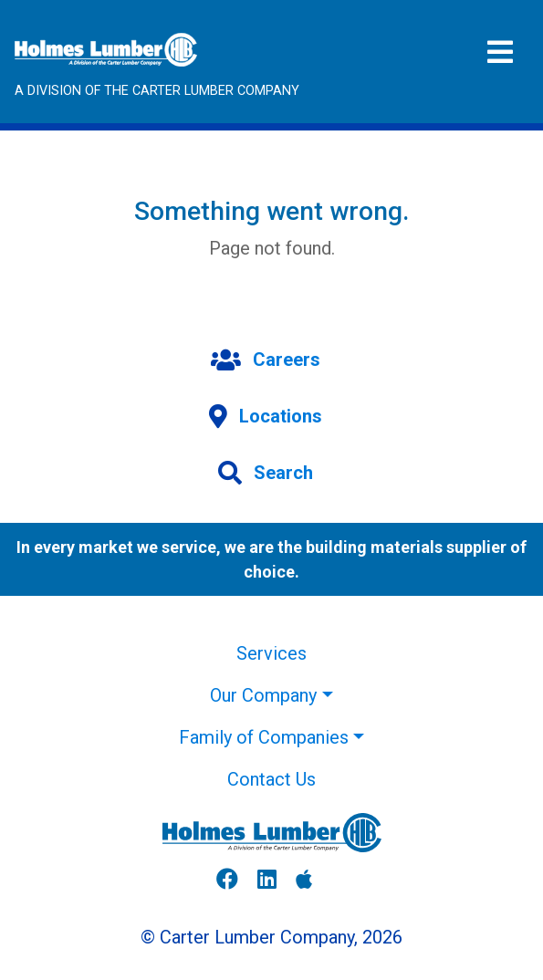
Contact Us (271, 779)
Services (271, 653)
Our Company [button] (263, 695)
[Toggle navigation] (500, 52)
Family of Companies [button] (264, 737)
